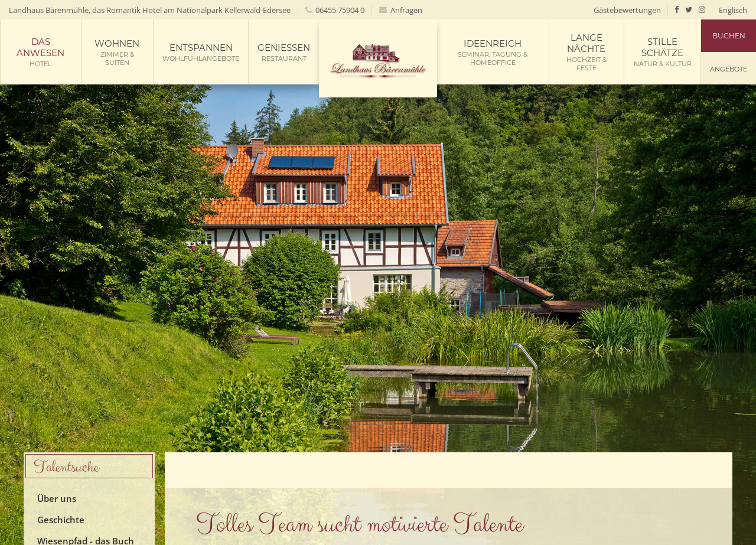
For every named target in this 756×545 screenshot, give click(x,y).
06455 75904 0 (335, 10)
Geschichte (61, 520)
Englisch (733, 10)
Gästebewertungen (627, 10)
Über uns (57, 498)
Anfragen (401, 10)
